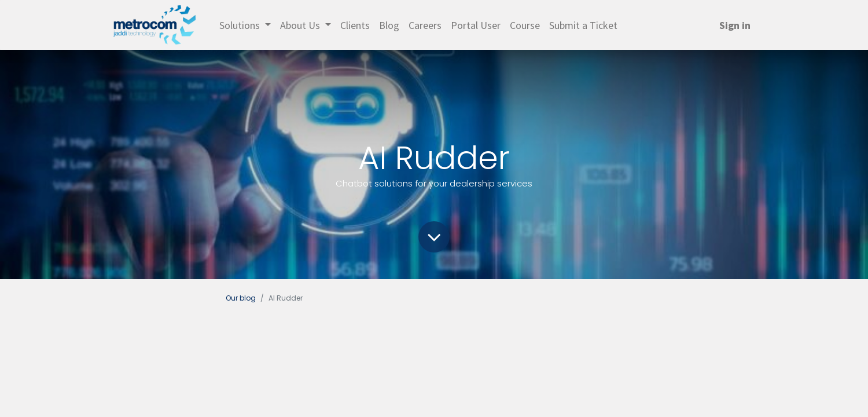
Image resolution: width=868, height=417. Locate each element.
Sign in (735, 25)
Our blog (241, 298)
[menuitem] (355, 25)
